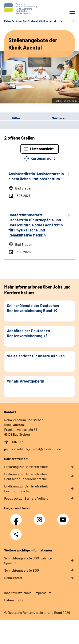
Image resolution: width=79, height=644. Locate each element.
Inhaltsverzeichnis (18, 593)
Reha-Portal (13, 578)
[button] (20, 118)
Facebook (17, 517)
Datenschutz (14, 600)
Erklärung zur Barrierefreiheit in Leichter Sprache (28, 489)
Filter (10, 118)
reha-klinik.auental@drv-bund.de (37, 449)
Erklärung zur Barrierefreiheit (26, 467)
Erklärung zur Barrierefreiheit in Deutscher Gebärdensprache (28, 476)
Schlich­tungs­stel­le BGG (22, 570)
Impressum (43, 593)
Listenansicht (42, 149)
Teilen (16, 534)
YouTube (64, 517)
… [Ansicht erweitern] (67, 21)
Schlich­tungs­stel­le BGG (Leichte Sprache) (28, 560)
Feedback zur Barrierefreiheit (26, 498)
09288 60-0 (20, 442)
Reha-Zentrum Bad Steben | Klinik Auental (30, 21)
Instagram (40, 517)
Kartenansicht (43, 158)
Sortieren (59, 118)
